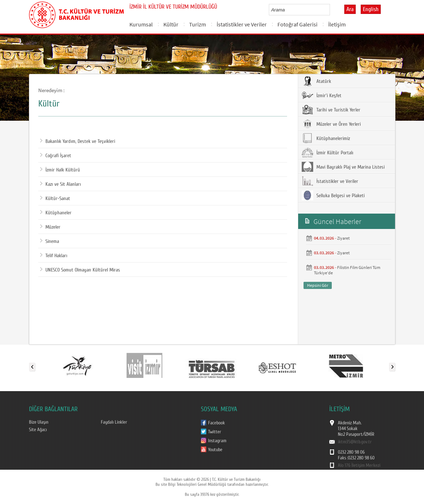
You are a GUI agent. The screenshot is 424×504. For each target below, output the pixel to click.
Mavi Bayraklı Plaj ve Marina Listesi (343, 167)
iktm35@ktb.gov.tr (355, 442)
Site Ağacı (38, 430)
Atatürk (316, 81)
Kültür (171, 24)
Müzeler (50, 227)
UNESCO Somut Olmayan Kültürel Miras (80, 270)
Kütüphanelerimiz (326, 138)
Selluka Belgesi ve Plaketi (333, 195)
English (371, 9)
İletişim (337, 24)
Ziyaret (343, 238)
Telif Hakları (54, 256)
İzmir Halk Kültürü (60, 170)
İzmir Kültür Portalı (327, 153)
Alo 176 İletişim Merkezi (359, 465)
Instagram (217, 441)
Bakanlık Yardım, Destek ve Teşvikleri (78, 141)
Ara (350, 9)
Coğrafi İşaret (56, 156)
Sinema (50, 241)
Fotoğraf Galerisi (297, 24)
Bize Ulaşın (39, 422)
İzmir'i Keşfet (322, 95)
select (332, 10)
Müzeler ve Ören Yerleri (331, 124)
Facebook (216, 423)
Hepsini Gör (318, 285)
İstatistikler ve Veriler (242, 24)
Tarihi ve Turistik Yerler (331, 110)
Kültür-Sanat (55, 199)
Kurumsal (141, 24)
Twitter (215, 432)
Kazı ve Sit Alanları (60, 184)
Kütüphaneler (56, 213)
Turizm (198, 24)
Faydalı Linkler (114, 422)
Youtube (215, 450)
